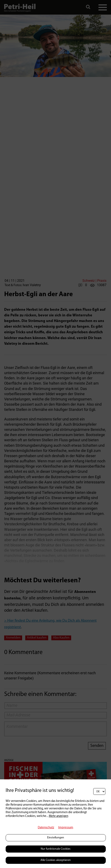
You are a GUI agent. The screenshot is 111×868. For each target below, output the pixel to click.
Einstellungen (56, 838)
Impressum (66, 828)
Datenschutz (46, 828)
